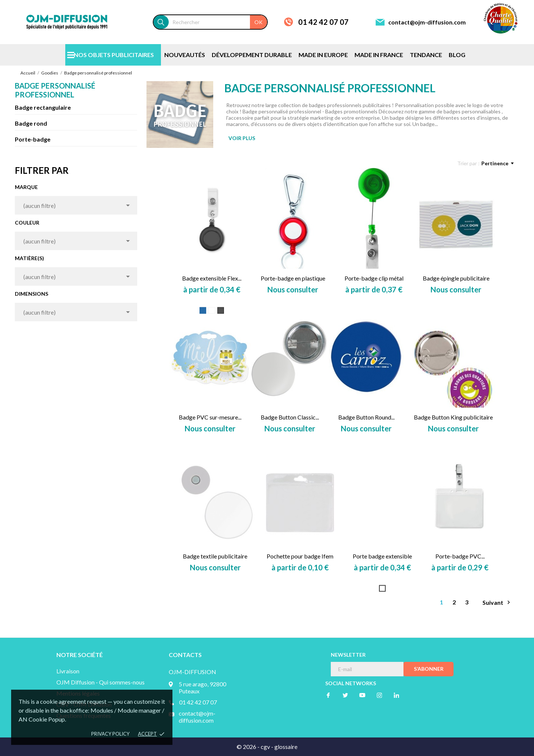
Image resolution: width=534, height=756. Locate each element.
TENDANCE (426, 55)
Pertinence (497, 163)
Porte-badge (33, 139)
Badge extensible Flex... (212, 278)
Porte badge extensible (382, 556)
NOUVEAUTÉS (185, 55)
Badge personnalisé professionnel (55, 90)
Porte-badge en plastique (293, 278)
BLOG (457, 55)
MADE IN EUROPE (323, 55)
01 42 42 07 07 (323, 22)
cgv (265, 747)
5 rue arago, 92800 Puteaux (202, 687)
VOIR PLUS (242, 138)
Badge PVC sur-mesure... (210, 417)
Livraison (68, 671)
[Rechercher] (218, 22)
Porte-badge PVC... (460, 556)
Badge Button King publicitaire (453, 417)
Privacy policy (110, 734)
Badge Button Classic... (290, 417)
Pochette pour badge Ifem (300, 556)
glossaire (286, 747)
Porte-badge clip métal (374, 278)
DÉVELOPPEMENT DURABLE (252, 55)
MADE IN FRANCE (379, 55)
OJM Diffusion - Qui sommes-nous (100, 682)
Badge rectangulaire (43, 107)
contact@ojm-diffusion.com (427, 22)
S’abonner (429, 669)
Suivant (497, 602)
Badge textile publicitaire (215, 556)
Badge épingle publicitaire (456, 278)
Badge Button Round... (366, 417)
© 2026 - (249, 747)
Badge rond (31, 123)
